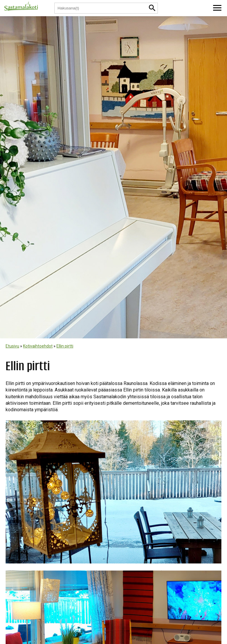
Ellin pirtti (65, 346)
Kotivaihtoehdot (38, 346)
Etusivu (12, 346)
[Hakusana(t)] (101, 8)
